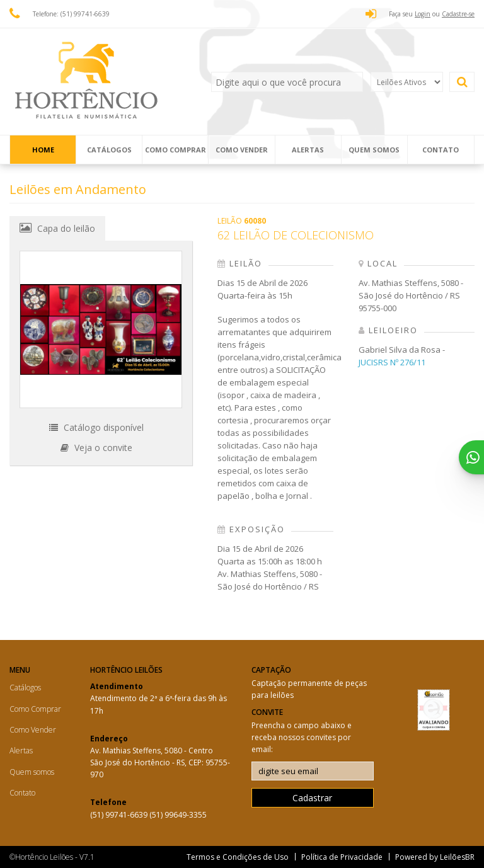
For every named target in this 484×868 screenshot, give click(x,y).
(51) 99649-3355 (178, 815)
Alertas (308, 150)
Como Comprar (176, 150)
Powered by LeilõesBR (435, 857)
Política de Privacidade (342, 857)
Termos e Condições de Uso (238, 857)
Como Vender (242, 150)
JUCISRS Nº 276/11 (392, 362)
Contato (441, 150)
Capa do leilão (57, 228)
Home (43, 150)
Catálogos (109, 150)
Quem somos (374, 150)
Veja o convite (96, 448)
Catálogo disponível (96, 427)
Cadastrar (312, 798)
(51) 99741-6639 (120, 815)
